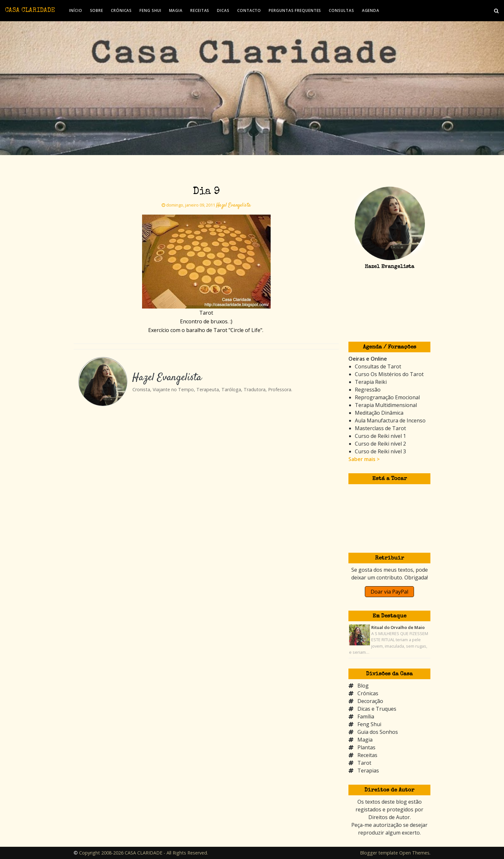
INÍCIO (76, 10)
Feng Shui (369, 724)
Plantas (366, 747)
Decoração (370, 701)
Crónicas (368, 693)
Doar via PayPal (389, 592)
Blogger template (379, 853)
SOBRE (97, 10)
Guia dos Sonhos (378, 732)
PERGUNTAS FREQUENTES (295, 10)
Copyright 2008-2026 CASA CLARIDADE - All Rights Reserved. (144, 853)
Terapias (368, 771)
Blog (363, 686)
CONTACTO (249, 10)
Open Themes (414, 853)
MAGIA (176, 10)
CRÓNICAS (121, 10)
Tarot (364, 763)
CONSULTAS (341, 10)
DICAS (223, 10)
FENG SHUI (150, 10)
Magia (365, 740)
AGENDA (371, 10)
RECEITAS (200, 10)
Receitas (367, 755)
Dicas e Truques (377, 709)
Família (366, 716)
